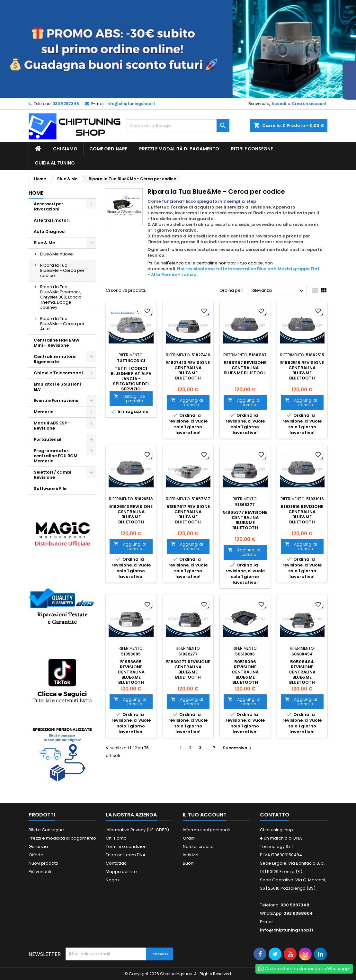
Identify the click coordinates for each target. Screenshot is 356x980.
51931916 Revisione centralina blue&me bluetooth (302, 514)
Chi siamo (65, 149)
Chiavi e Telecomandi (58, 373)
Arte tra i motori (52, 220)
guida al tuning (55, 163)
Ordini (189, 838)
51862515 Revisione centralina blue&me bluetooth (302, 370)
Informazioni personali (206, 830)
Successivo (238, 748)
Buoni (189, 863)
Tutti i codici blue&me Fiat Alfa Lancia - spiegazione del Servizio (131, 379)
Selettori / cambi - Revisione (54, 475)
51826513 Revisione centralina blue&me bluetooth (131, 514)
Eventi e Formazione (56, 401)
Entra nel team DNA (126, 855)
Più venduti (40, 872)
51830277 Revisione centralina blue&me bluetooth (188, 669)
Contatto (275, 815)
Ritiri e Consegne (252, 149)
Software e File (50, 489)
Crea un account (309, 104)
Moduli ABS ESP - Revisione (52, 426)
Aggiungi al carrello (187, 402)
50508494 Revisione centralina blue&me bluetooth (302, 672)
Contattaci (117, 863)
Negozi (113, 880)
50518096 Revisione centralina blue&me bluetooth (245, 672)
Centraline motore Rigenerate (55, 359)
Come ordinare (108, 149)
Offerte (36, 855)
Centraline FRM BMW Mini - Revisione (57, 343)
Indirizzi (191, 855)
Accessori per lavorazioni (49, 206)
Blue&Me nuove (57, 254)
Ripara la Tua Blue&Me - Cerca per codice (62, 270)
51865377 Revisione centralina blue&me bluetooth (245, 520)
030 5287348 (66, 104)
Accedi (279, 104)
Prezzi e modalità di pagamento (179, 149)
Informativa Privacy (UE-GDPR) (137, 830)
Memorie (44, 412)
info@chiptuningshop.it (131, 104)
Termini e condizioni (127, 846)
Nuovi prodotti (43, 863)
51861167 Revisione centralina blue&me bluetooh (245, 368)
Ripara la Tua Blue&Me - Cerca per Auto (62, 324)
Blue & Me (44, 243)
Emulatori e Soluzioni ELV (57, 387)
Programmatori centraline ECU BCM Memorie (56, 456)
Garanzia (38, 846)
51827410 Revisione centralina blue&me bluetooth (188, 370)
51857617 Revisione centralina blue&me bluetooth (188, 514)
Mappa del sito (121, 872)
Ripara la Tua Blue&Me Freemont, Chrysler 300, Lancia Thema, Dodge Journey (61, 297)
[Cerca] (178, 126)
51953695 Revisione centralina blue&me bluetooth (131, 672)
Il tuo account (205, 815)
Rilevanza (278, 291)
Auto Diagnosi (50, 232)
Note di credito (198, 846)
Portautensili (48, 439)
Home (36, 193)
